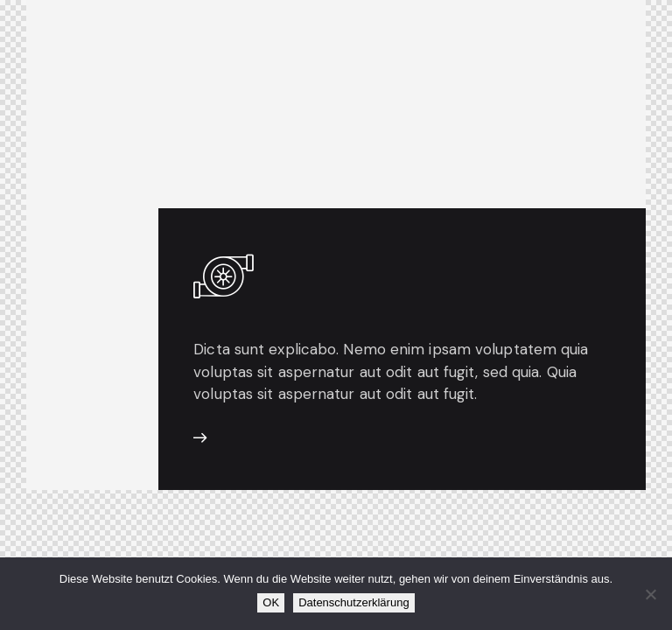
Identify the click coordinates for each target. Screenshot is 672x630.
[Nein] (650, 594)
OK (271, 602)
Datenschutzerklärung (353, 602)
